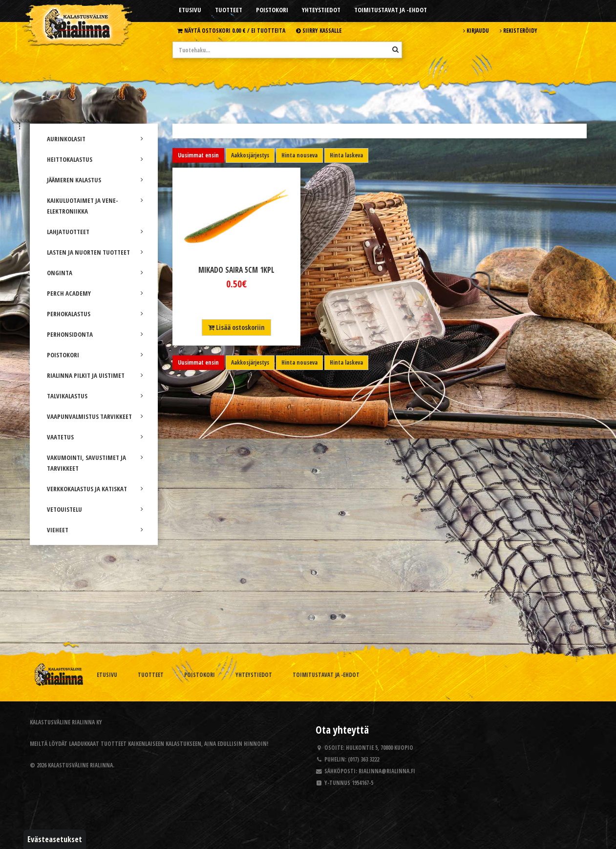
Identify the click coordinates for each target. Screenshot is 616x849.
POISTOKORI (95, 355)
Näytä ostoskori (231, 30)
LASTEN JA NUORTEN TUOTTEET (95, 252)
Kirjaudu (476, 30)
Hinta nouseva (299, 155)
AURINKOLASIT (95, 139)
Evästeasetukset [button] (55, 839)
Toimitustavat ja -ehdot (391, 10)
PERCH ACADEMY (95, 293)
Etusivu (190, 10)
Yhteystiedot (321, 10)
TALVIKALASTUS (95, 396)
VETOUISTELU (95, 509)
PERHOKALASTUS (95, 314)
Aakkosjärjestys (250, 155)
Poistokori (272, 10)
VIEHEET (95, 530)
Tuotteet (229, 10)
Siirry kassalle (319, 30)
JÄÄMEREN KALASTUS (95, 180)
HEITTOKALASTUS (95, 159)
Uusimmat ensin (198, 155)
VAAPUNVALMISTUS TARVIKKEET (95, 416)
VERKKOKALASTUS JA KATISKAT (95, 489)
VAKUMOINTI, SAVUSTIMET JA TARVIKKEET (95, 463)
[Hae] (395, 49)
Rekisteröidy (519, 30)
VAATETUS (95, 437)
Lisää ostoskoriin (236, 327)
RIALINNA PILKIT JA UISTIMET (95, 375)
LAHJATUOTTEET (95, 232)
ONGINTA (95, 273)
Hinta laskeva (346, 155)
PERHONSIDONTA (95, 334)
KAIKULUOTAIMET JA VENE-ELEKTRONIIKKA (95, 206)
